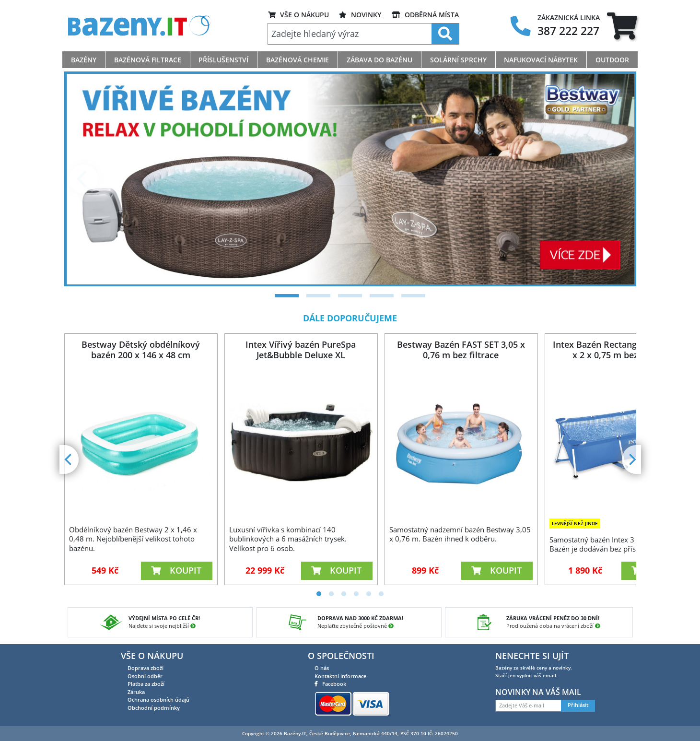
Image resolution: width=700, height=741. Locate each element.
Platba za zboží (146, 684)
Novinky (360, 15)
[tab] (622, 26)
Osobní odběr (145, 676)
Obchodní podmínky (154, 708)
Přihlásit (578, 705)
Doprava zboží (146, 668)
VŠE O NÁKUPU (298, 15)
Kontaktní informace (340, 676)
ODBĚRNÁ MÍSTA (425, 15)
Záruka (136, 692)
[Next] (617, 179)
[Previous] (83, 179)
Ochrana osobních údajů (158, 700)
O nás (322, 668)
